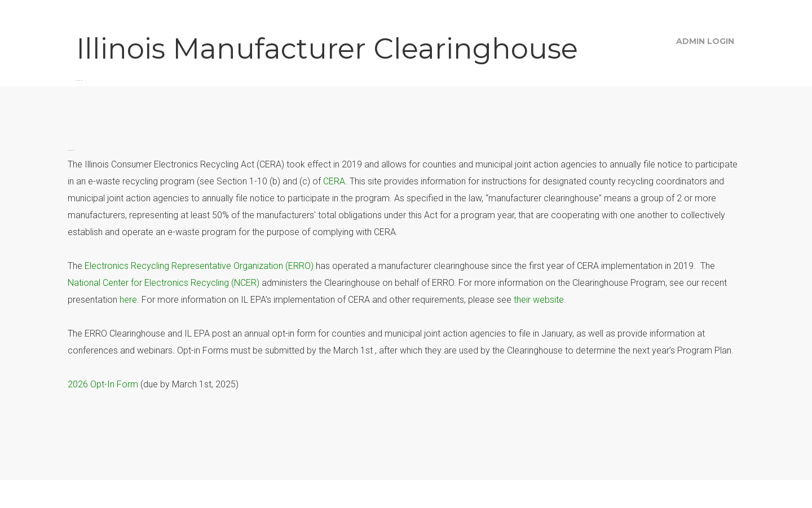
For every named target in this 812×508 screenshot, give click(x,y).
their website (539, 300)
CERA (334, 181)
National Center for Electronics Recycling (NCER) (164, 283)
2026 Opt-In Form (103, 384)
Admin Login (705, 41)
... (327, 56)
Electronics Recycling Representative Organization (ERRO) (199, 266)
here (128, 300)
